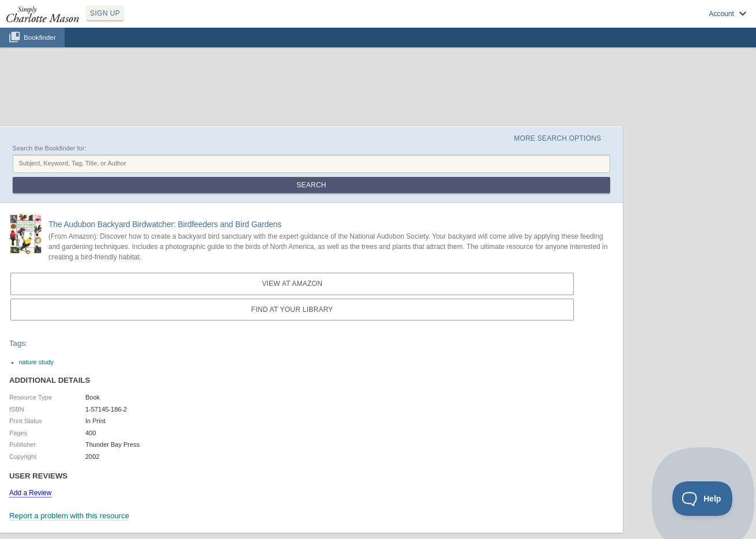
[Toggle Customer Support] (703, 499)
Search (311, 185)
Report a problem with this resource (69, 516)
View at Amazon (292, 284)
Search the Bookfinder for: (50, 148)
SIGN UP (105, 13)
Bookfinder (40, 37)
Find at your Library (292, 310)
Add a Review (30, 493)
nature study (37, 362)
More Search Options (557, 138)
